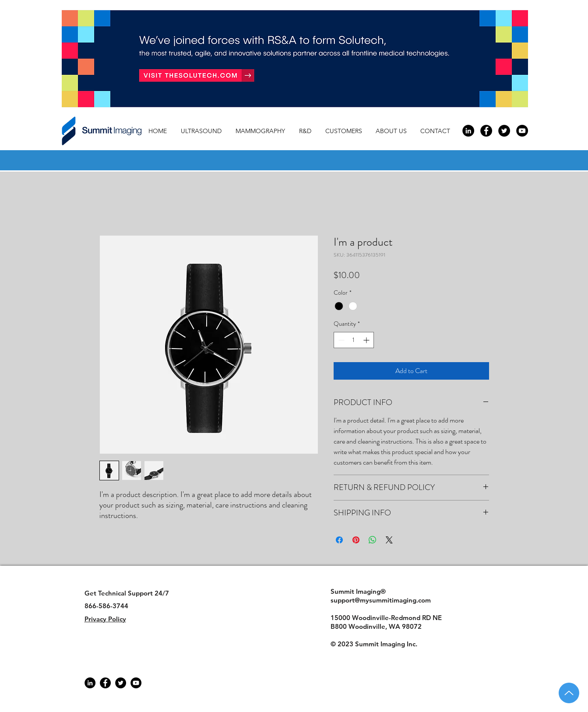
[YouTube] (136, 683)
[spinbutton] (354, 340)
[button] (394, 131)
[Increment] (367, 340)
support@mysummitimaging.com (381, 600)
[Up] (569, 693)
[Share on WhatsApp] (373, 540)
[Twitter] (121, 683)
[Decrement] (340, 340)
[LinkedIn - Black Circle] (468, 131)
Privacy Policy (105, 619)
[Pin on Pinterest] (356, 540)
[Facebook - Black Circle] (486, 131)
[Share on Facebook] (339, 540)
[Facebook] (105, 683)
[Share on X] (389, 540)
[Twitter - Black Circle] (504, 131)
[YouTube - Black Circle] (522, 131)
